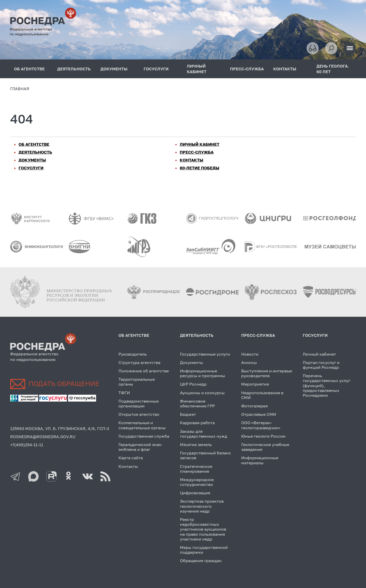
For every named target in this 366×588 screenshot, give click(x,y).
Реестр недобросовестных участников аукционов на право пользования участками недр (203, 529)
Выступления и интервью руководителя (267, 373)
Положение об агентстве (144, 371)
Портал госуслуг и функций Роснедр (321, 365)
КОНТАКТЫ (285, 69)
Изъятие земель (196, 444)
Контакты (128, 466)
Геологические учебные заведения (265, 447)
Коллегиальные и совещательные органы (142, 425)
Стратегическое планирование (196, 469)
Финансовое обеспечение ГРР (197, 403)
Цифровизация (195, 493)
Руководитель (133, 354)
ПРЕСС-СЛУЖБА (247, 69)
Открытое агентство (139, 414)
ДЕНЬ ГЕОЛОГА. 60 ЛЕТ (333, 69)
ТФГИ (124, 393)
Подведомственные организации (139, 403)
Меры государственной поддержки (204, 550)
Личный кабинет (319, 354)
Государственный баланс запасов (205, 455)
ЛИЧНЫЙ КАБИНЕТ (197, 69)
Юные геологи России (263, 436)
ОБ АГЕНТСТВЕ (29, 69)
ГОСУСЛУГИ (156, 69)
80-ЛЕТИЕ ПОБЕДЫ (200, 168)
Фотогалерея (254, 406)
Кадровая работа (197, 423)
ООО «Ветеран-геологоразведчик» (261, 425)
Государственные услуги (205, 354)
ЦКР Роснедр (193, 384)
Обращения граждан (201, 561)
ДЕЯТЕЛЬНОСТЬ (74, 69)
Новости (250, 354)
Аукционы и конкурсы (202, 393)
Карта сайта (131, 458)
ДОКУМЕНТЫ (114, 69)
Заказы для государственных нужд (204, 434)
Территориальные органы (137, 382)
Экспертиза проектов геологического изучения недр (202, 506)
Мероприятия (255, 384)
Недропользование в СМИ (262, 395)
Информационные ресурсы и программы (203, 373)
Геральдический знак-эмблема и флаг (140, 447)
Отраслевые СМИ (259, 414)
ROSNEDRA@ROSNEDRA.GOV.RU (43, 437)
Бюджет (188, 414)
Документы (192, 362)
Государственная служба (144, 436)
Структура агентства (139, 362)
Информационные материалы (260, 460)
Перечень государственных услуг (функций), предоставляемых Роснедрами (326, 385)
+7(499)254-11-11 (27, 445)
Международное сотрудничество (197, 482)
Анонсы (249, 362)
